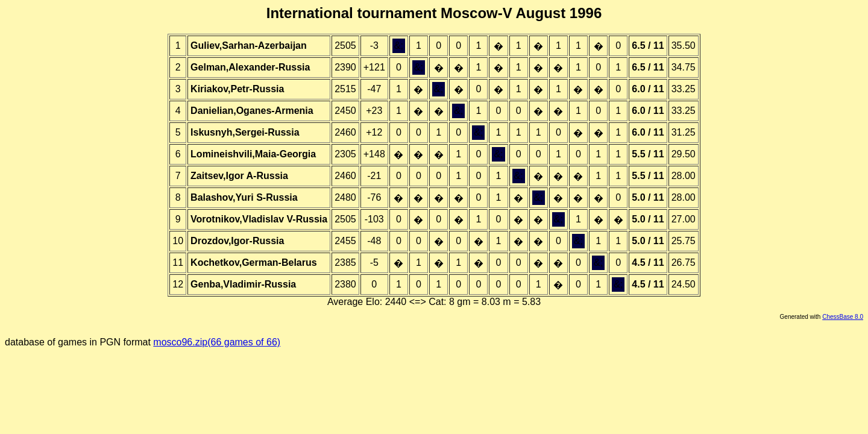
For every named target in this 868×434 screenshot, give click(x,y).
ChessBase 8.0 (843, 317)
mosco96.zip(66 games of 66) (217, 342)
